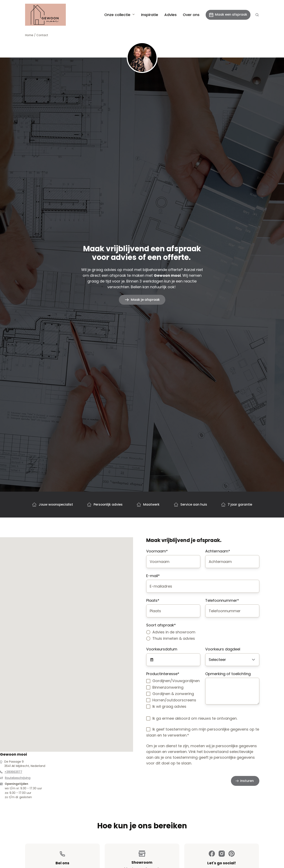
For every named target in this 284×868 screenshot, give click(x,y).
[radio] (203, 632)
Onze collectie (117, 15)
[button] (257, 15)
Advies (170, 15)
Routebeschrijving (18, 778)
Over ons (191, 15)
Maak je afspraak (145, 300)
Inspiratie (150, 15)
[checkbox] (203, 635)
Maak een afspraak (228, 14)
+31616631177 (13, 772)
